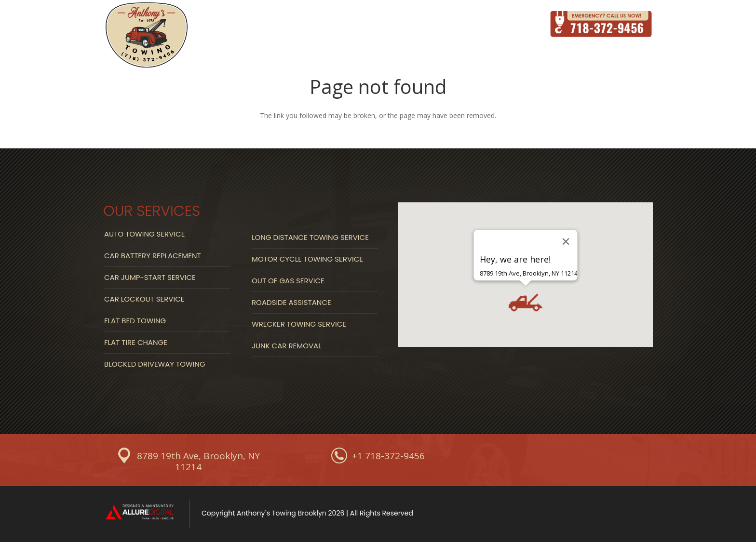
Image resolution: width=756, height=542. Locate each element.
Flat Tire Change (136, 342)
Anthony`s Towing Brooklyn (282, 513)
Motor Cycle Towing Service (307, 259)
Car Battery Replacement (153, 256)
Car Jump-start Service (150, 277)
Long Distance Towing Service (310, 237)
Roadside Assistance (291, 302)
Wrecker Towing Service (299, 324)
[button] (526, 303)
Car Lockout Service (144, 299)
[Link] (147, 36)
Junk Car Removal (287, 346)
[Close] (566, 241)
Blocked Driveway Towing (155, 364)
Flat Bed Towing (135, 321)
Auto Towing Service (144, 234)
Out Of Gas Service (288, 281)
